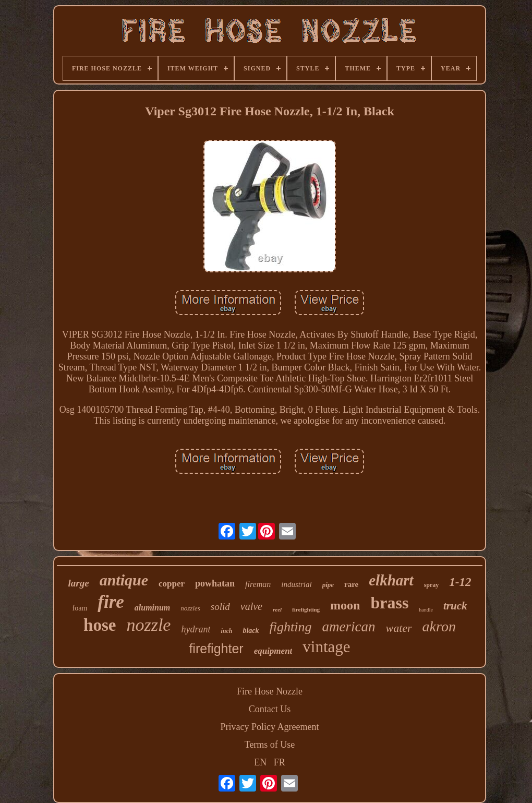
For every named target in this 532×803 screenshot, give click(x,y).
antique (124, 580)
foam (80, 608)
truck (455, 606)
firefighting (306, 609)
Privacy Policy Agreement (270, 727)
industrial (296, 584)
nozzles (190, 608)
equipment (273, 651)
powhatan (215, 583)
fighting (291, 627)
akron (439, 626)
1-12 (460, 582)
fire (111, 602)
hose (100, 625)
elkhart (391, 580)
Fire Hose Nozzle (270, 691)
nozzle (148, 625)
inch (226, 631)
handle (426, 610)
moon (345, 605)
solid (220, 607)
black (251, 631)
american (348, 627)
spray (432, 585)
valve (251, 606)
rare (351, 584)
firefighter (216, 649)
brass (389, 603)
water (398, 628)
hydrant (196, 629)
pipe (328, 585)
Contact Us (270, 709)
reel (277, 609)
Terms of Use (270, 745)
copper (172, 584)
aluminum (152, 608)
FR (280, 762)
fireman (258, 584)
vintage (326, 647)
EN (260, 762)
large (79, 583)
